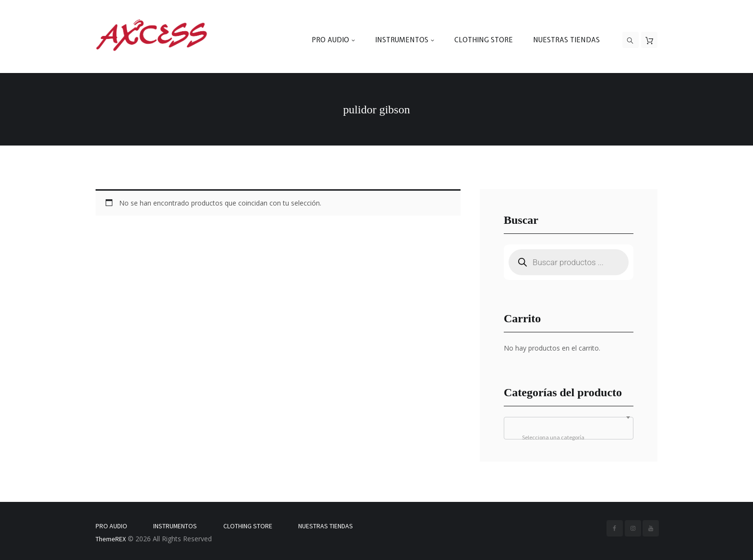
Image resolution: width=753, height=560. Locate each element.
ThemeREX (111, 539)
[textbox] (569, 438)
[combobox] (569, 428)
